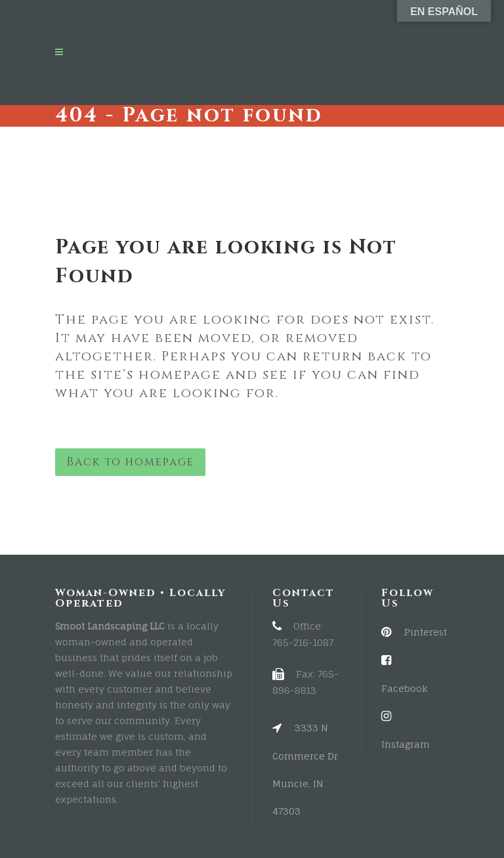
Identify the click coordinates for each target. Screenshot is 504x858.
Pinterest (414, 632)
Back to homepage (130, 462)
